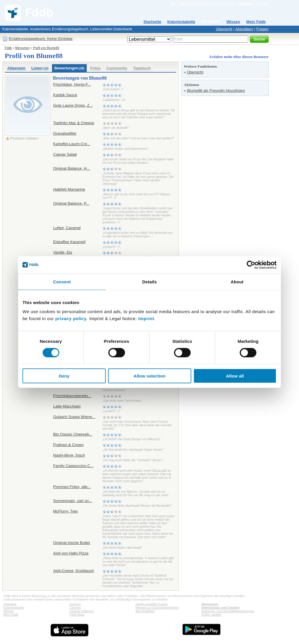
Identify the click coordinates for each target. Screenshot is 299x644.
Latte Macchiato (67, 406)
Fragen (263, 29)
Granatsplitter (65, 133)
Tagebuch (142, 68)
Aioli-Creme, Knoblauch (74, 571)
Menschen (211, 21)
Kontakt (215, 3)
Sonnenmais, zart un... (73, 501)
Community (117, 68)
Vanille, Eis (63, 252)
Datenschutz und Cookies (220, 608)
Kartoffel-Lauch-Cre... (72, 144)
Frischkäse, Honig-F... (72, 84)
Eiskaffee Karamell (69, 242)
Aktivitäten (244, 29)
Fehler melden (211, 615)
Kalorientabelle (181, 22)
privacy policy (71, 319)
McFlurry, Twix (66, 511)
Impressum (210, 604)
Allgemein (16, 68)
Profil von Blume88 (46, 48)
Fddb (8, 48)
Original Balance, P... (71, 203)
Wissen (233, 22)
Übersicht (224, 29)
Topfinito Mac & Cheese (74, 123)
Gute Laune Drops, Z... (73, 105)
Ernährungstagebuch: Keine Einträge (41, 39)
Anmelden (246, 3)
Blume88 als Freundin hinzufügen (216, 91)
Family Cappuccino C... (73, 466)
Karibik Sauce (65, 95)
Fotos (95, 68)
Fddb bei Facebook (193, 3)
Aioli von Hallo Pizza (71, 553)
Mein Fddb (256, 22)
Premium (229, 3)
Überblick (10, 604)
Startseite (152, 22)
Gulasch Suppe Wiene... (74, 417)
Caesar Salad (65, 154)
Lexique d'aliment (82, 611)
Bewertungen (69, 68)
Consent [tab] (62, 281)
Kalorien (75, 604)
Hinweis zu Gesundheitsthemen (157, 608)
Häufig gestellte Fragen (152, 604)
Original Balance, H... (72, 168)
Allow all (235, 376)
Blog (173, 3)
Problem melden (24, 138)
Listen (40, 68)
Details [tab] (149, 281)
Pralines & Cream (68, 445)
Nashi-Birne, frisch (69, 455)
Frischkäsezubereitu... (72, 396)
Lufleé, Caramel (67, 228)
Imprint (146, 319)
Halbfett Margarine (69, 189)
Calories (75, 608)
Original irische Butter (72, 543)
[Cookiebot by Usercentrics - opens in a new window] (251, 265)
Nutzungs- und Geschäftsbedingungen (228, 611)
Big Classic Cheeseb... (73, 434)
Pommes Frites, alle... (72, 487)
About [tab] (237, 281)
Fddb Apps (77, 615)
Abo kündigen (145, 611)
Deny (64, 376)
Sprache (263, 3)
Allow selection (149, 376)
